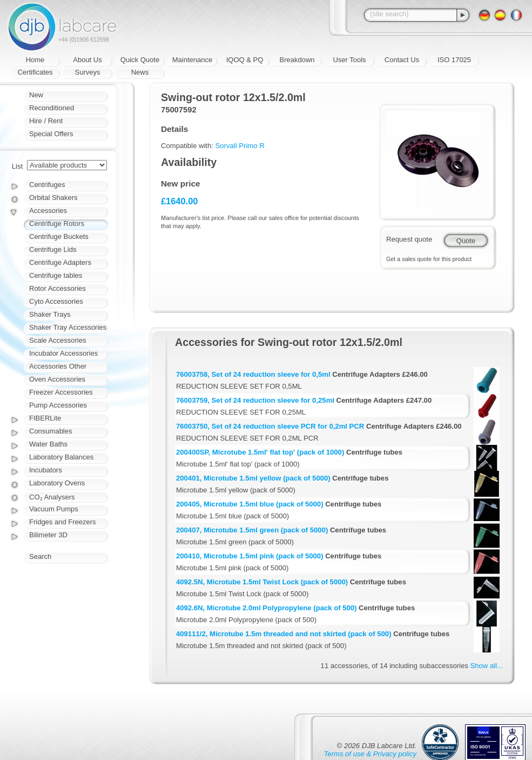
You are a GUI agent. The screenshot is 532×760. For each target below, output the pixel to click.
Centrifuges (47, 185)
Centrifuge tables (56, 275)
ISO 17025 (454, 60)
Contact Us (402, 60)
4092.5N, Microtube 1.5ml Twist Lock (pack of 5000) (262, 582)
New (36, 95)
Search (40, 556)
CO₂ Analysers (52, 497)
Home (35, 60)
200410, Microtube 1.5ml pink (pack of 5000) (250, 556)
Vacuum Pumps (54, 509)
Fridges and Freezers (63, 522)
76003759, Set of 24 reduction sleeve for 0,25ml (255, 400)
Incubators (46, 470)
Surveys (88, 72)
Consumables (51, 431)
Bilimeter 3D (48, 535)
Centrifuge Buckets (59, 236)
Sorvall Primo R (240, 146)
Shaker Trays (50, 314)
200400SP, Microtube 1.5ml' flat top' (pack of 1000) (260, 452)
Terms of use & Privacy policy (370, 754)
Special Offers (51, 134)
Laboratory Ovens (57, 483)
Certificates (35, 72)
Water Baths (48, 444)
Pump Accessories (58, 405)
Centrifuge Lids (53, 249)
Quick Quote (140, 60)
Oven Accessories (57, 379)
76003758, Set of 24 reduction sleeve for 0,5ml (253, 374)
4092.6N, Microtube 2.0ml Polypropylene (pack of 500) (266, 608)
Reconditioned (52, 108)
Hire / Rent (46, 121)
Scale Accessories (58, 340)
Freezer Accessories (61, 392)
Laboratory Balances (61, 457)
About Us (87, 60)
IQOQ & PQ (245, 60)
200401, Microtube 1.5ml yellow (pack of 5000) (253, 478)
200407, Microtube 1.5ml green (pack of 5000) (252, 530)
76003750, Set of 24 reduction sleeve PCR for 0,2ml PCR (270, 426)
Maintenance (192, 60)
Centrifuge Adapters (60, 262)
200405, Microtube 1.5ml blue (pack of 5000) (250, 504)
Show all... (487, 666)
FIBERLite (45, 418)
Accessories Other (58, 366)
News (140, 72)
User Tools (349, 60)
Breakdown (297, 60)
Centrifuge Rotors (57, 224)
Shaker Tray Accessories (68, 327)
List (17, 166)
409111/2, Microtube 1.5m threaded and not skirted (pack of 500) (284, 634)
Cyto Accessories (56, 301)
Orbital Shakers (53, 198)
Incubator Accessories (63, 353)
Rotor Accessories (58, 288)
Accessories (48, 211)
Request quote (409, 239)
